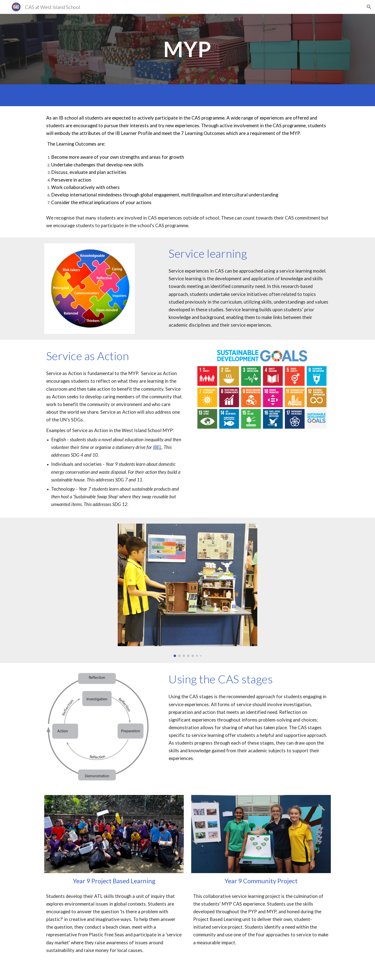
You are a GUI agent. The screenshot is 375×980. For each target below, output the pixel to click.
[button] (369, 7)
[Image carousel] (187, 590)
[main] (187, 49)
